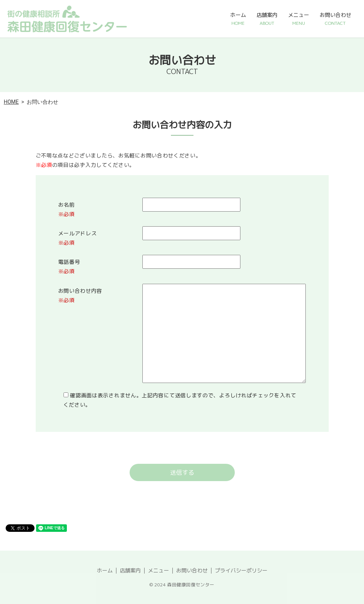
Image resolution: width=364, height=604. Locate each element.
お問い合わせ (335, 19)
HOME (11, 102)
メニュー (299, 19)
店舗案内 (267, 19)
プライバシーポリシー (241, 570)
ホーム (238, 19)
